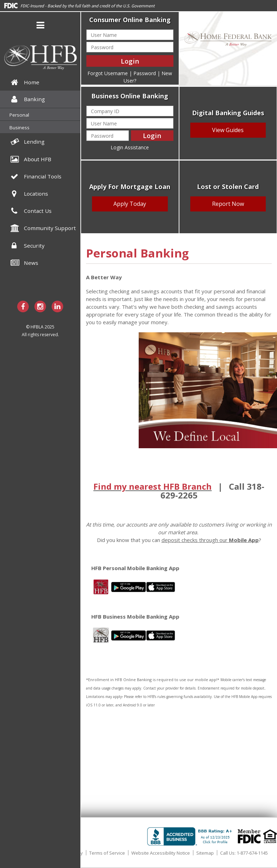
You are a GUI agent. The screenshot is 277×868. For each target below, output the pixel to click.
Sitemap (205, 853)
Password (145, 73)
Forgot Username (108, 73)
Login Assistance (130, 147)
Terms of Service (107, 853)
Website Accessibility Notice (161, 853)
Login (130, 61)
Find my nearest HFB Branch (153, 486)
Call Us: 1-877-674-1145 (244, 853)
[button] (40, 26)
